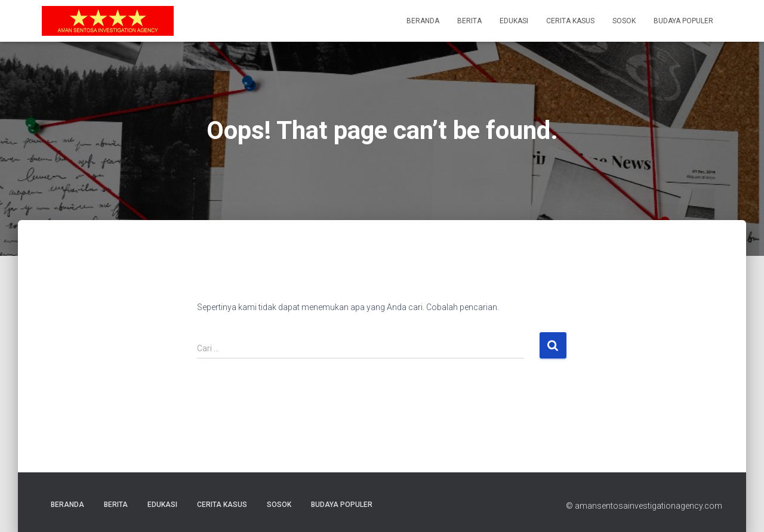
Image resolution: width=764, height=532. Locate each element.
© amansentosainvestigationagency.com (644, 506)
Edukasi (514, 21)
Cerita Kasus (570, 21)
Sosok (624, 21)
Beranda (423, 21)
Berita (469, 21)
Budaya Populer (683, 21)
